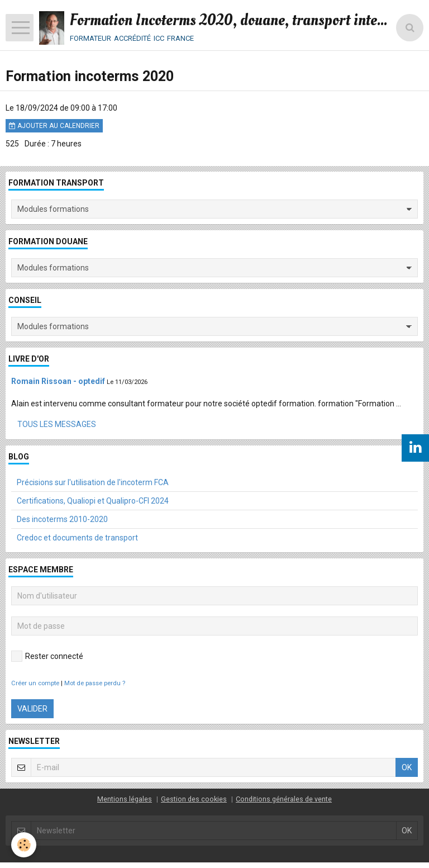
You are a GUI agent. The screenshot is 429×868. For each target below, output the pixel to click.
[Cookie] (24, 845)
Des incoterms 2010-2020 (62, 519)
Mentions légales (125, 799)
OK (407, 767)
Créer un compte (35, 683)
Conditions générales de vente (284, 799)
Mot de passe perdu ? (95, 683)
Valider (32, 709)
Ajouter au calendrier (54, 126)
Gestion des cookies (194, 799)
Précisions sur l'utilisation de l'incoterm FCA (93, 482)
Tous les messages (57, 424)
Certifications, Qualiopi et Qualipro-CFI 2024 (93, 501)
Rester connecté (47, 656)
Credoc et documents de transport (77, 538)
